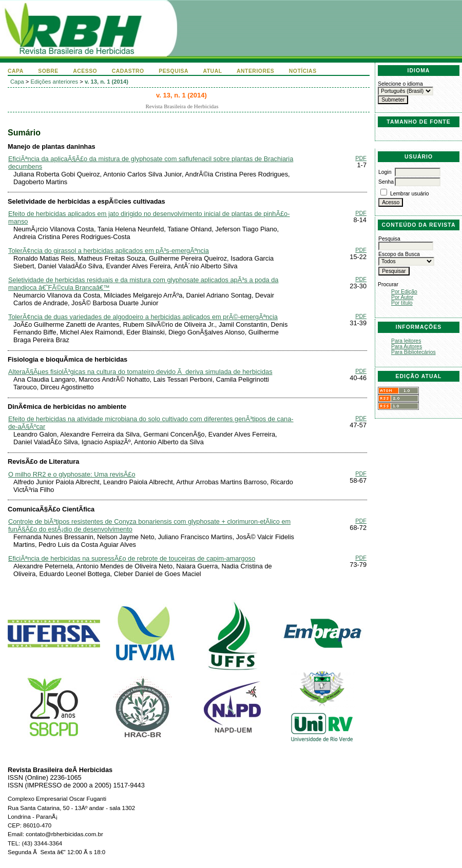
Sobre (48, 71)
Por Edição (404, 292)
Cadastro (128, 71)
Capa (16, 71)
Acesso (85, 71)
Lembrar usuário (410, 194)
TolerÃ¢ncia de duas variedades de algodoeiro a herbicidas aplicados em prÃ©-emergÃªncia (143, 317)
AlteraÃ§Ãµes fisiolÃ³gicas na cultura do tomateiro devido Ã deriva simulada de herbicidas (140, 372)
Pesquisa (174, 71)
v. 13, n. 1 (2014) (107, 82)
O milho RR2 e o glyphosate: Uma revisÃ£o (72, 474)
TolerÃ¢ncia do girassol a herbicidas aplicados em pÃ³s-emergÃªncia (109, 251)
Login (385, 172)
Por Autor (402, 297)
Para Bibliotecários (413, 352)
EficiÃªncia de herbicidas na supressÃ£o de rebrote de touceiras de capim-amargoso (132, 558)
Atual (213, 71)
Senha (386, 182)
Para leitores (406, 341)
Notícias (303, 71)
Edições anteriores (55, 82)
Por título (402, 303)
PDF (361, 158)
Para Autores (407, 347)
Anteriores (255, 71)
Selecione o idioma (400, 84)
